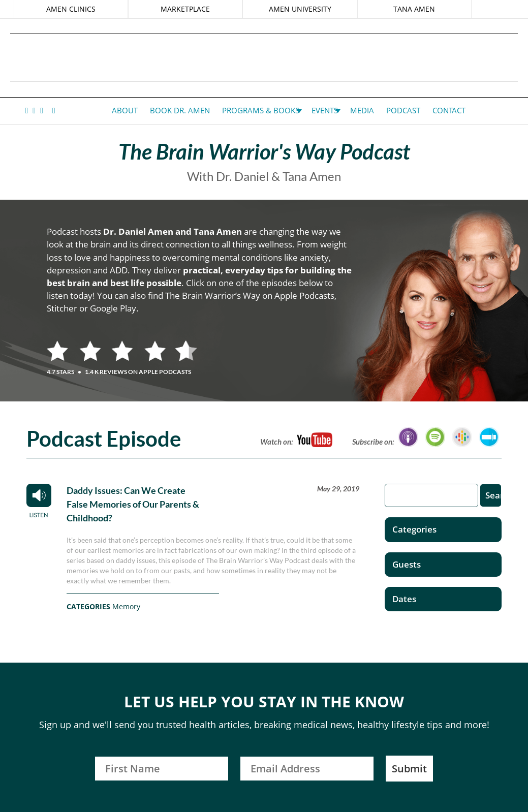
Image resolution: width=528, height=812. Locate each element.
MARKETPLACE (186, 9)
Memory (126, 606)
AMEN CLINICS (72, 9)
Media (362, 110)
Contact (449, 110)
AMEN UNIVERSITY (300, 9)
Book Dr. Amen (180, 110)
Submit (409, 769)
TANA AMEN (413, 9)
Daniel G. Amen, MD (264, 57)
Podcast (403, 110)
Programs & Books (261, 110)
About (125, 110)
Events (325, 110)
